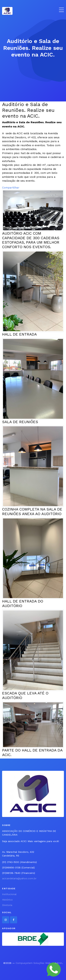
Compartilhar (11, 188)
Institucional (9, 894)
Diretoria (7, 905)
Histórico (7, 900)
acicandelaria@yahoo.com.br (19, 878)
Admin (58, 963)
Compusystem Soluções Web (33, 963)
